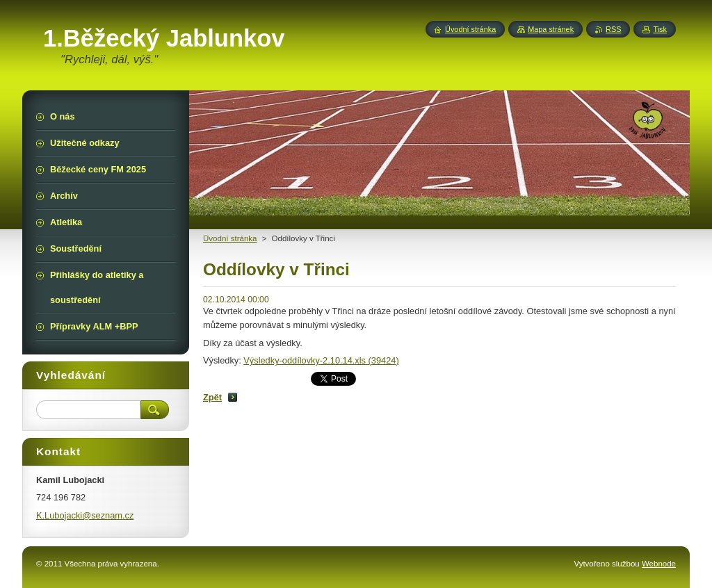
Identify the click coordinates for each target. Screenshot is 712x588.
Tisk (660, 29)
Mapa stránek (551, 29)
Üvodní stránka (230, 238)
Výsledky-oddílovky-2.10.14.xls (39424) (321, 360)
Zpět (212, 397)
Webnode (659, 564)
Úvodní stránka (470, 29)
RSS (613, 29)
